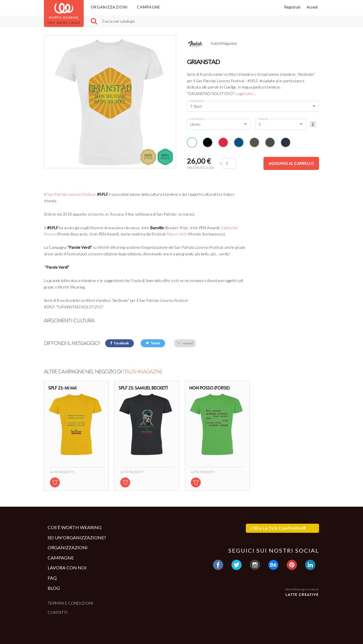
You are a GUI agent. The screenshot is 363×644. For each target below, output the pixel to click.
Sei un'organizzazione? (77, 537)
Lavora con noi (67, 568)
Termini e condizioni (70, 603)
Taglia (263, 119)
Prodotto (197, 101)
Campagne (149, 7)
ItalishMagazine (143, 372)
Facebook (120, 343)
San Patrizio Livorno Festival (71, 194)
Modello (197, 119)
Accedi (312, 7)
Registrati (292, 7)
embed (185, 343)
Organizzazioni (109, 7)
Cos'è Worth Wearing (75, 527)
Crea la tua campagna (278, 528)
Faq (52, 578)
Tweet (153, 343)
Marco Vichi (177, 234)
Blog (54, 588)
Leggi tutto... (246, 93)
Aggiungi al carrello (291, 163)
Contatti (58, 612)
